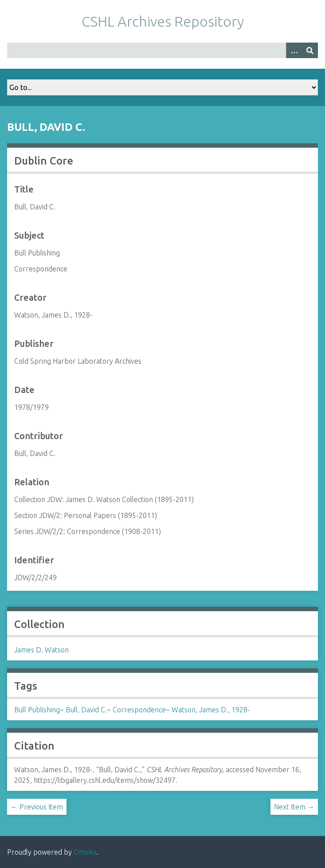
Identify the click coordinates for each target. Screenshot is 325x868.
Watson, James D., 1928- (211, 710)
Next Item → (294, 807)
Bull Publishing (37, 710)
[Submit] (310, 50)
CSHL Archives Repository (163, 21)
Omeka (85, 852)
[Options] (294, 50)
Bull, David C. (86, 710)
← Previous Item (37, 807)
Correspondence (139, 710)
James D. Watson (41, 650)
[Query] (162, 50)
